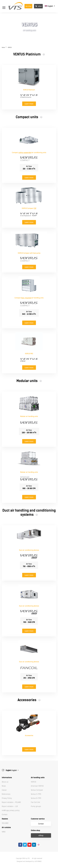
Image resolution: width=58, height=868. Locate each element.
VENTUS (10, 47)
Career (4, 790)
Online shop (35, 831)
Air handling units (38, 778)
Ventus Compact (37, 790)
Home (3, 47)
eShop (38, 6)
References (6, 794)
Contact (5, 815)
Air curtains (6, 828)
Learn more (29, 104)
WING (4, 832)
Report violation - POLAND (11, 802)
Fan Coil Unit (35, 802)
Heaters (5, 819)
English (49, 6)
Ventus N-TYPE (36, 798)
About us (5, 782)
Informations (7, 778)
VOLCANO (5, 823)
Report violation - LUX (10, 806)
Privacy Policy (7, 798)
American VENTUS (37, 786)
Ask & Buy (28, 6)
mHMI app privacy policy (11, 810)
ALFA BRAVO (38, 861)
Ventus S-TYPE (36, 794)
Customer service (38, 819)
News (4, 786)
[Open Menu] (5, 6)
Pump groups (36, 806)
